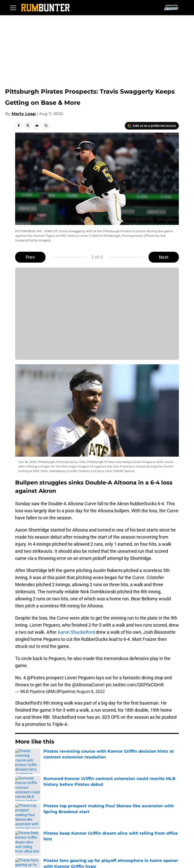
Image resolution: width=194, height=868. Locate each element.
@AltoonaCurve (88, 685)
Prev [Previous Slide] (30, 257)
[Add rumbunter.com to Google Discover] (152, 126)
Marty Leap (24, 114)
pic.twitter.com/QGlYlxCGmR (135, 685)
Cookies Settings (97, 317)
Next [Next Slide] (164, 257)
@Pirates (36, 678)
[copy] (46, 125)
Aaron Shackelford (76, 632)
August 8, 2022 (91, 691)
